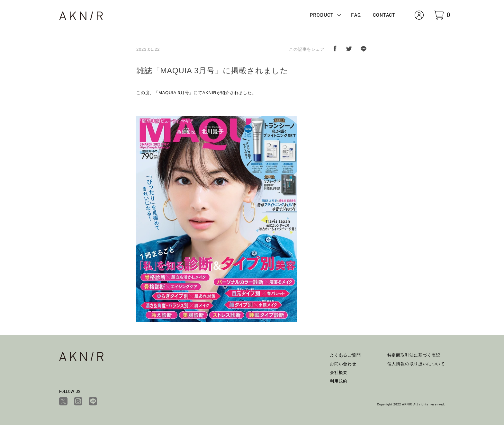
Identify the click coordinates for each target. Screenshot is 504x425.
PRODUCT (322, 15)
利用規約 (339, 381)
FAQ (356, 15)
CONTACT (384, 15)
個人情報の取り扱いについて (416, 364)
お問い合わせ (343, 364)
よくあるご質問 (345, 355)
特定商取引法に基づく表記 (414, 355)
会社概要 (339, 372)
